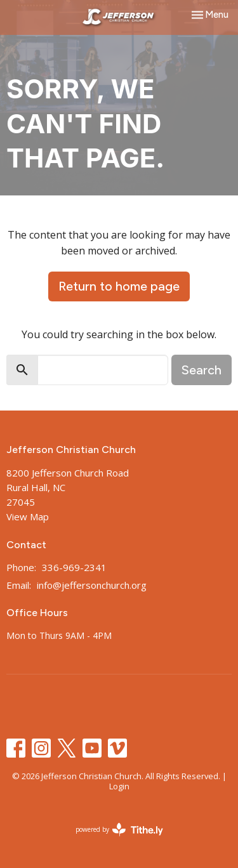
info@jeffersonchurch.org (92, 585)
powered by (119, 830)
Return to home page (119, 286)
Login (119, 786)
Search (202, 370)
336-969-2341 (74, 567)
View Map (28, 516)
